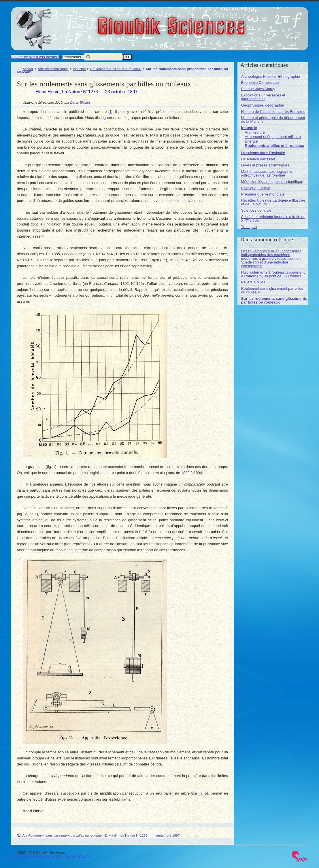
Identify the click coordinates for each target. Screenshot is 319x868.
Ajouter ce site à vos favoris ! (35, 57)
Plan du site (21, 856)
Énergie (251, 141)
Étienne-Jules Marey (258, 89)
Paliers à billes (253, 282)
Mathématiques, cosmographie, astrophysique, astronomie (267, 173)
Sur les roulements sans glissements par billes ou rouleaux (274, 300)
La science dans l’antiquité (263, 153)
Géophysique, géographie (263, 105)
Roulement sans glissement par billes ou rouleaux (272, 290)
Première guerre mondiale (263, 194)
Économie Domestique (260, 83)
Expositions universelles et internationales (263, 97)
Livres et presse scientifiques (265, 165)
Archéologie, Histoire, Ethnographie (271, 76)
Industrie (79, 69)
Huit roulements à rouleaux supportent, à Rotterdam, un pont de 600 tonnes (273, 274)
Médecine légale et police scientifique (272, 182)
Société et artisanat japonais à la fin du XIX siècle (273, 219)
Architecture (255, 132)
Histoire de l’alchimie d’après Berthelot (273, 112)
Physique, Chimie (256, 188)
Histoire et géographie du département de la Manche (273, 120)
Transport (249, 227)
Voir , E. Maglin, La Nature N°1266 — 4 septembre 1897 (101, 835)
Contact (65, 856)
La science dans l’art (258, 159)
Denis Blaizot (80, 102)
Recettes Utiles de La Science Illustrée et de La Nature (273, 202)
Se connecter (45, 856)
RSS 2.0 (82, 856)
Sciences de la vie (256, 210)
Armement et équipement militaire (273, 137)
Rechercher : (73, 57)
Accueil (28, 69)
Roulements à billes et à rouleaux (116, 69)
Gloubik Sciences (204, 22)
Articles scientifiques (53, 69)
